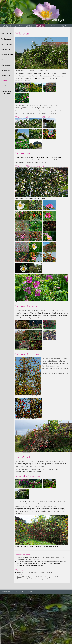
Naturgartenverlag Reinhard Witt (26, 562)
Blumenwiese (6, 65)
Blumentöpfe (6, 49)
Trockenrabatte (6, 39)
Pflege (63, 26)
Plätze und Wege (7, 44)
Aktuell (7, 26)
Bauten (29, 26)
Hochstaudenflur (7, 55)
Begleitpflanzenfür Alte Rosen (7, 92)
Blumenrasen (6, 60)
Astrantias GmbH (22, 572)
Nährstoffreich (6, 34)
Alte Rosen (5, 86)
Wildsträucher (6, 75)
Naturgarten (60, 19)
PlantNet (19, 557)
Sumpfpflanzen (6, 70)
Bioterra (19, 577)
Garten (18, 26)
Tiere (52, 26)
